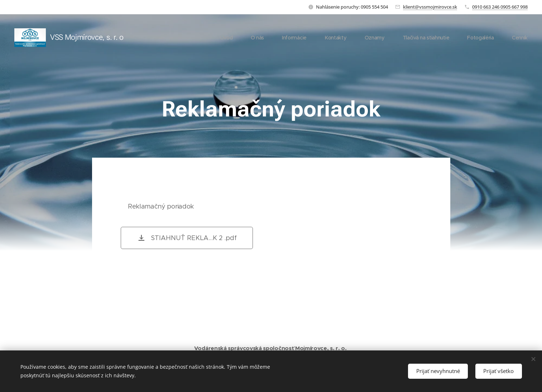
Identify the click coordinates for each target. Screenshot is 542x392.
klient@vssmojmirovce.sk (430, 7)
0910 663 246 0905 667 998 (500, 7)
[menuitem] (225, 38)
